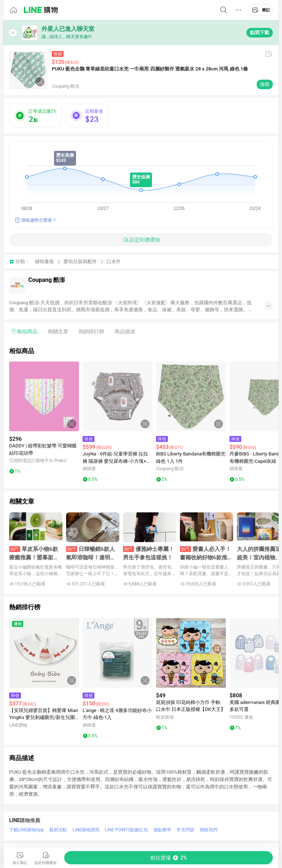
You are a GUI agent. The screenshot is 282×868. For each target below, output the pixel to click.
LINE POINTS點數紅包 (127, 830)
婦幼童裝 (44, 262)
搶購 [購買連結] (265, 84)
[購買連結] (169, 858)
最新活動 (58, 830)
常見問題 (185, 830)
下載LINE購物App (26, 830)
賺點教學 (162, 830)
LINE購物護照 (86, 830)
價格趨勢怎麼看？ (39, 220)
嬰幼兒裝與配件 (80, 262)
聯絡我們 (209, 830)
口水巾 (114, 262)
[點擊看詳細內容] (44, 396)
